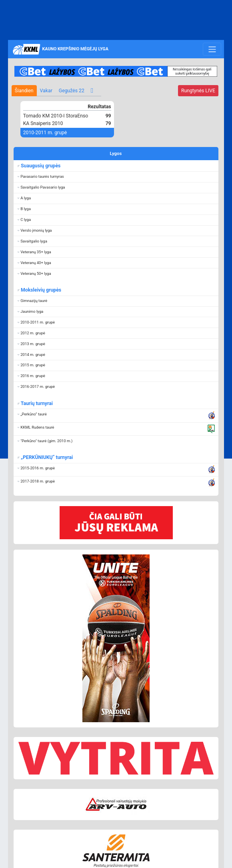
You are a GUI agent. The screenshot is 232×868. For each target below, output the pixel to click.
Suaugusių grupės (40, 166)
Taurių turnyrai (37, 403)
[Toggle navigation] (212, 49)
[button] (116, 177)
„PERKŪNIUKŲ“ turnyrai (47, 457)
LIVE (198, 91)
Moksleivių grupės (41, 290)
